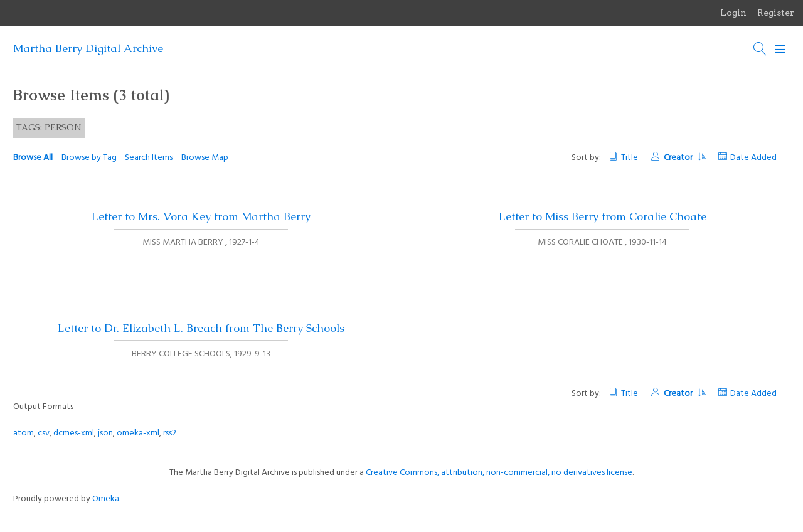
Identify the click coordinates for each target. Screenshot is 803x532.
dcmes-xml (74, 433)
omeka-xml (138, 433)
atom (24, 433)
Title (630, 158)
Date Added (753, 158)
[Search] (760, 49)
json (105, 433)
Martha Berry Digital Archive (88, 48)
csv (44, 433)
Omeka (106, 499)
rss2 (170, 433)
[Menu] (780, 49)
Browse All (33, 158)
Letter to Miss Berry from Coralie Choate (603, 216)
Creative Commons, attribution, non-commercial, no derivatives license (499, 473)
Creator (684, 158)
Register (776, 13)
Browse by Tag (89, 158)
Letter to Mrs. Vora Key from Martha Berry (201, 216)
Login (733, 13)
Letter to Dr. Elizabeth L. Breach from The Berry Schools (201, 328)
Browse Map (205, 158)
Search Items (149, 158)
